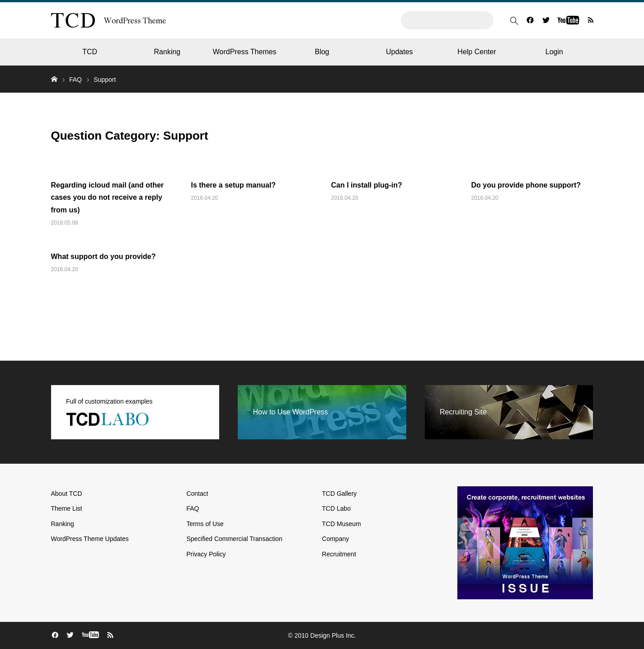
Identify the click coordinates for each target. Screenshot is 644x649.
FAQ (75, 80)
